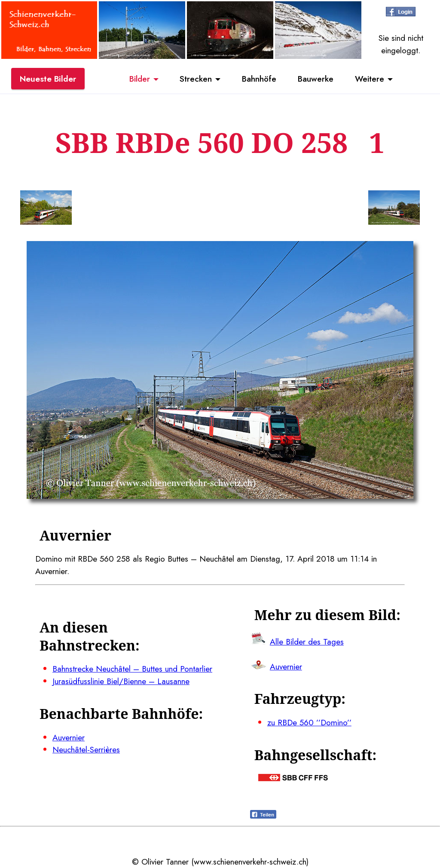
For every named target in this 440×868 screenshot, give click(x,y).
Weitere (370, 79)
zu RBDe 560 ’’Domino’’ (309, 722)
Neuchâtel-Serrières (86, 749)
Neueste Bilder (48, 79)
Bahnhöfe (259, 79)
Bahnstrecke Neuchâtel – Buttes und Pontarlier (132, 669)
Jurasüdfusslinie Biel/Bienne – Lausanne (121, 681)
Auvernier (69, 737)
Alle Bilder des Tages (307, 642)
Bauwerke (316, 79)
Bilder (140, 79)
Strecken (196, 79)
